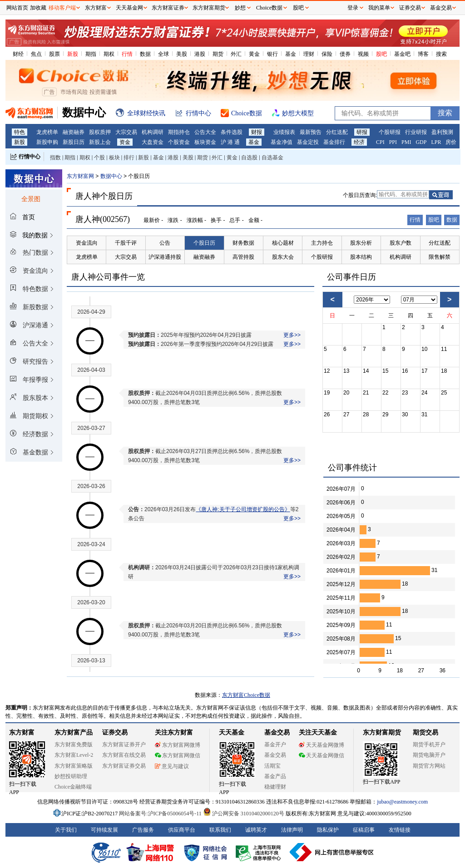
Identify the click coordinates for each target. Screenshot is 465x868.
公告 (165, 243)
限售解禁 (440, 257)
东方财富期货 (382, 732)
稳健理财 (275, 787)
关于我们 (66, 830)
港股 (200, 54)
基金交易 (275, 755)
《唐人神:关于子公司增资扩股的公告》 (243, 509)
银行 (272, 54)
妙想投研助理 (71, 776)
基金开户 (275, 745)
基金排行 (334, 142)
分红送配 (337, 132)
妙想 (240, 8)
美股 (182, 54)
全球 (163, 54)
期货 (218, 54)
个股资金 (179, 142)
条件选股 (232, 132)
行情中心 (30, 157)
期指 (91, 54)
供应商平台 (182, 830)
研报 (362, 132)
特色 (20, 132)
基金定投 (308, 142)
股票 (54, 54)
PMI (406, 142)
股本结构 (361, 257)
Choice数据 (269, 8)
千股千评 (126, 243)
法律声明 (292, 830)
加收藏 (38, 8)
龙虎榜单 (47, 132)
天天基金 (232, 732)
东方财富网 (80, 176)
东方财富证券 (168, 8)
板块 (114, 158)
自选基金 (272, 158)
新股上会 (100, 142)
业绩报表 (284, 132)
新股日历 (74, 142)
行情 (127, 54)
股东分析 (361, 243)
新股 (73, 54)
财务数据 (243, 243)
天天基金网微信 (322, 755)
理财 (309, 54)
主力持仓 (322, 243)
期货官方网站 (429, 766)
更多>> (292, 335)
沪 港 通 (230, 142)
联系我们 (220, 830)
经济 (359, 142)
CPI (380, 142)
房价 (451, 142)
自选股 (249, 158)
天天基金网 (129, 8)
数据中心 (111, 176)
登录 (353, 8)
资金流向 (87, 243)
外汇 (236, 54)
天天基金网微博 (322, 745)
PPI (393, 142)
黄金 (254, 54)
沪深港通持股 (165, 257)
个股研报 (390, 132)
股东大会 (283, 257)
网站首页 (17, 8)
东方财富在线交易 (124, 755)
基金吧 (402, 54)
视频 (363, 54)
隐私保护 (328, 830)
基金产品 (275, 776)
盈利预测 (442, 132)
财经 (18, 54)
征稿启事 (364, 830)
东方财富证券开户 (124, 745)
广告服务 (143, 830)
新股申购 (47, 142)
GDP (421, 142)
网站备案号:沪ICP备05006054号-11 (161, 814)
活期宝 (272, 766)
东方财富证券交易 (124, 766)
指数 (55, 158)
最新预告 (311, 132)
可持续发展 (104, 830)
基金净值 (282, 142)
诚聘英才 (256, 830)
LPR (436, 142)
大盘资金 (153, 142)
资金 (125, 142)
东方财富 (22, 732)
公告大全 (205, 132)
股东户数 (401, 243)
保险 (327, 54)
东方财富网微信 (178, 755)
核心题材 (283, 243)
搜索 (441, 54)
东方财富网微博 (178, 745)
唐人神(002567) (103, 219)
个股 (99, 158)
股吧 (381, 54)
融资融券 (74, 132)
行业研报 (416, 132)
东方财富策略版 (74, 766)
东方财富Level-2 (74, 755)
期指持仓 (179, 132)
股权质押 (100, 132)
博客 (423, 54)
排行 (129, 158)
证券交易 (410, 8)
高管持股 (243, 257)
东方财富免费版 (74, 745)
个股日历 (204, 243)
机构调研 (153, 132)
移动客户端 (62, 8)
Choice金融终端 (73, 787)
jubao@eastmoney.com (402, 802)
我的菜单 (379, 8)
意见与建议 (172, 766)
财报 (257, 132)
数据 (145, 54)
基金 (291, 54)
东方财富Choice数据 (246, 695)
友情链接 (400, 830)
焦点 (36, 54)
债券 (345, 54)
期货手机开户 (429, 745)
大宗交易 (126, 132)
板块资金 (205, 142)
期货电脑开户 (429, 755)
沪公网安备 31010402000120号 (244, 814)
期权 (109, 54)
